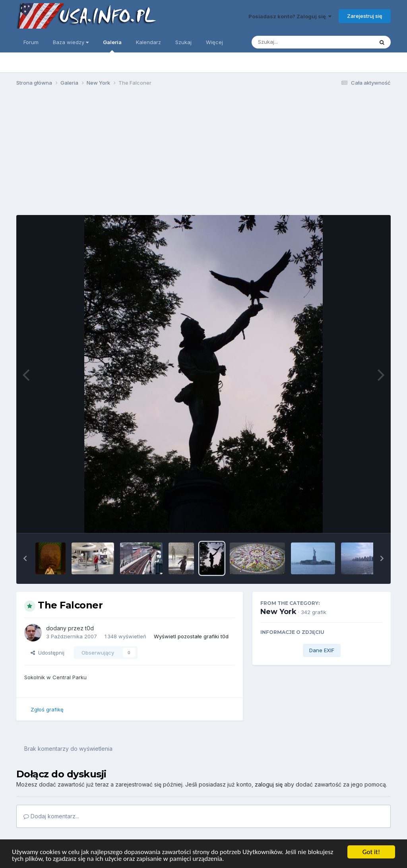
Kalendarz (148, 42)
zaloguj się (269, 784)
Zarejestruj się (365, 16)
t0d (89, 628)
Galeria (112, 46)
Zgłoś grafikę (47, 709)
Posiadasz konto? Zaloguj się (290, 16)
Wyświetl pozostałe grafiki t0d (191, 636)
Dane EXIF (322, 650)
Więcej (214, 42)
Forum (31, 42)
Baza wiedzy (71, 42)
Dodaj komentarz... (51, 816)
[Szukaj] (293, 42)
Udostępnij (47, 653)
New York (278, 612)
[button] (25, 558)
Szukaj (183, 42)
